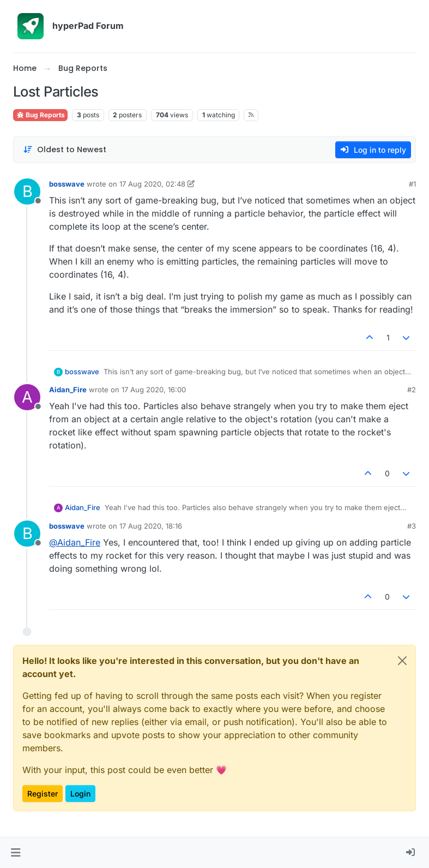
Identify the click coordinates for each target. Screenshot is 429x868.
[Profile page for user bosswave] (27, 191)
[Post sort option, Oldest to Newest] (65, 150)
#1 (412, 184)
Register (43, 794)
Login (80, 794)
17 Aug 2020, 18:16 (151, 526)
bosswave (67, 184)
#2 (412, 390)
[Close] (402, 661)
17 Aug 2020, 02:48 (152, 184)
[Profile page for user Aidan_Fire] (27, 397)
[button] (16, 853)
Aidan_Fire (68, 390)
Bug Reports (40, 115)
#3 (412, 526)
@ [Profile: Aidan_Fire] (75, 542)
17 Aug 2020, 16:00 (154, 390)
